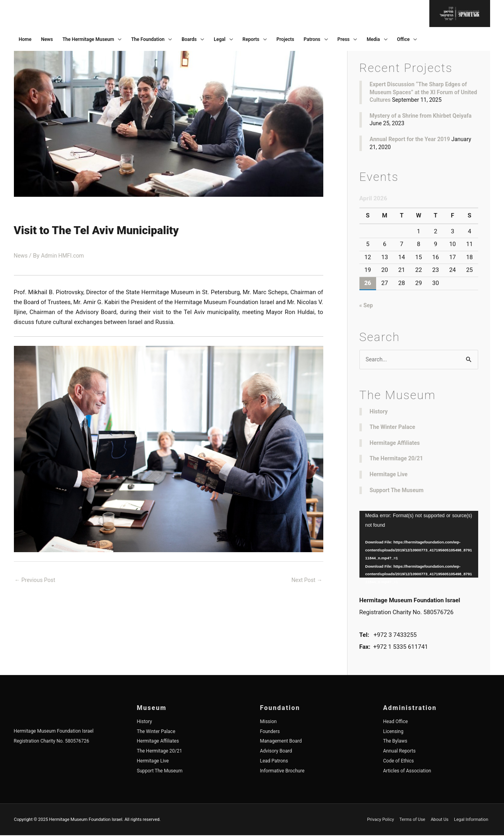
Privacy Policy (382, 820)
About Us (441, 820)
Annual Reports (400, 752)
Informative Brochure (282, 771)
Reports (251, 39)
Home (25, 39)
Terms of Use (414, 820)
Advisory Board (276, 752)
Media (373, 39)
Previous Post (37, 580)
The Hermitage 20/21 (397, 459)
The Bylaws (395, 742)
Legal (219, 39)
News (47, 39)
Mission (268, 722)
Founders (270, 732)
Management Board (281, 742)
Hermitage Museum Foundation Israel (54, 732)
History (379, 412)
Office (404, 39)
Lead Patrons (274, 762)
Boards (189, 39)
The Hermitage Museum (88, 39)
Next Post (305, 580)
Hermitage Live (389, 475)
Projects (285, 39)
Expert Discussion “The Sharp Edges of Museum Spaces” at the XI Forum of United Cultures (424, 92)
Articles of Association (407, 771)
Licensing (393, 732)
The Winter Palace (393, 428)
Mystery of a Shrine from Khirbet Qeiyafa (421, 116)
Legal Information (473, 820)
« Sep (367, 305)
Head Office (396, 722)
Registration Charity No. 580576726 (52, 742)
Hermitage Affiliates (395, 444)
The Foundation (148, 39)
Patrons (312, 39)
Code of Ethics (399, 762)
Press (344, 39)
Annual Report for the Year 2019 (410, 139)
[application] (419, 545)
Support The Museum (397, 491)
